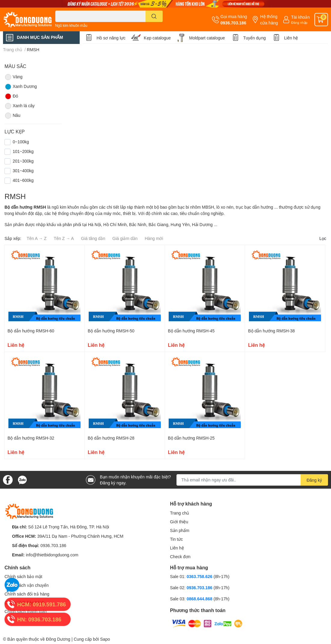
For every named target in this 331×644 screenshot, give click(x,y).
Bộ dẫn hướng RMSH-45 (191, 331)
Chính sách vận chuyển (27, 585)
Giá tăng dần (93, 238)
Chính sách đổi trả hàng (27, 594)
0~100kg (21, 142)
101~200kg (23, 151)
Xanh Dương (21, 87)
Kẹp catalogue (157, 38)
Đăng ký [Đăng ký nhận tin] (314, 480)
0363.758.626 (200, 576)
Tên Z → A (64, 238)
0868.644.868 (200, 599)
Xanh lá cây (20, 106)
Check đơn (180, 557)
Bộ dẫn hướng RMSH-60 (31, 331)
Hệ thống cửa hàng (269, 20)
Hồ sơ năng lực (111, 38)
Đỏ (11, 96)
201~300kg (23, 161)
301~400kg (23, 171)
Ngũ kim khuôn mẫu (71, 25)
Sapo (105, 639)
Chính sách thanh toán (26, 611)
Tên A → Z (37, 238)
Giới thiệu (179, 522)
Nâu (12, 116)
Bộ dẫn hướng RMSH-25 (191, 438)
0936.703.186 (233, 23)
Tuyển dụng (254, 38)
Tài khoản (300, 17)
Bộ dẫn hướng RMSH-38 (271, 331)
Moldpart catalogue (207, 38)
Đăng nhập (299, 22)
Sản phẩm (180, 530)
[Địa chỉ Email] (252, 480)
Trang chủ (180, 513)
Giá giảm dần (125, 238)
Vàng (14, 77)
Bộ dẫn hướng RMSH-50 (111, 331)
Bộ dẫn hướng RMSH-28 (111, 438)
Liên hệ (291, 38)
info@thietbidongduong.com (52, 555)
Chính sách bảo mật (23, 576)
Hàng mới (154, 238)
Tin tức (177, 539)
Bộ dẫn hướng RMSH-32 (31, 438)
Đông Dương (58, 639)
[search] (154, 16)
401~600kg (23, 180)
